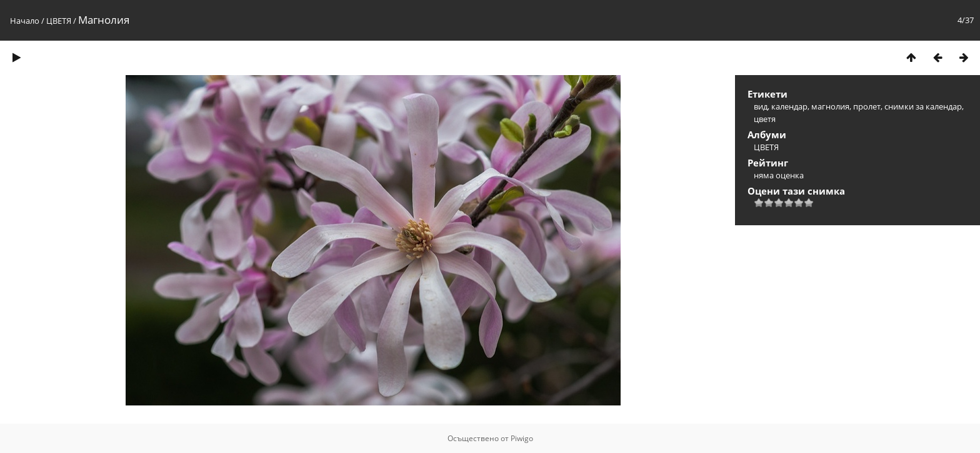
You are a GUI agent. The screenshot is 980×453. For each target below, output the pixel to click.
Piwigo (522, 438)
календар (789, 106)
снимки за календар (923, 106)
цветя (765, 119)
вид (761, 106)
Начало (25, 21)
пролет (867, 106)
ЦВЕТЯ (59, 21)
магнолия (830, 106)
